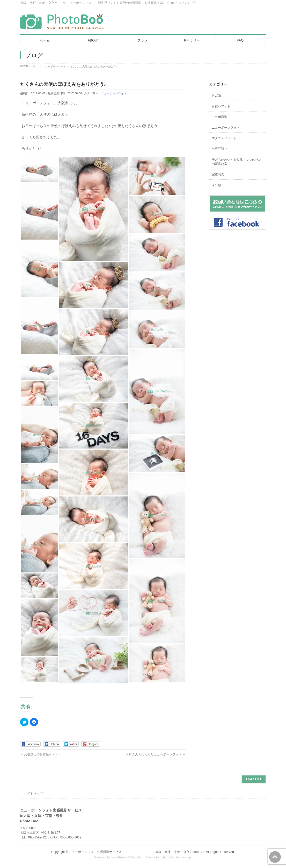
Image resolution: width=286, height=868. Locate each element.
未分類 (216, 185)
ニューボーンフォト (114, 93)
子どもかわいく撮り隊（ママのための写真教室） (237, 162)
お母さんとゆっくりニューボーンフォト (156, 754)
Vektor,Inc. (168, 857)
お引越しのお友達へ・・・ (41, 754)
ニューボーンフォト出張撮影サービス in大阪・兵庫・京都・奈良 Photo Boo (137, 852)
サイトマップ (33, 794)
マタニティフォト (224, 138)
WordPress (119, 857)
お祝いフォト (221, 106)
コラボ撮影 (219, 117)
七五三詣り (219, 149)
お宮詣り (218, 95)
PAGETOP (254, 779)
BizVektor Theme (143, 857)
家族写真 (218, 174)
